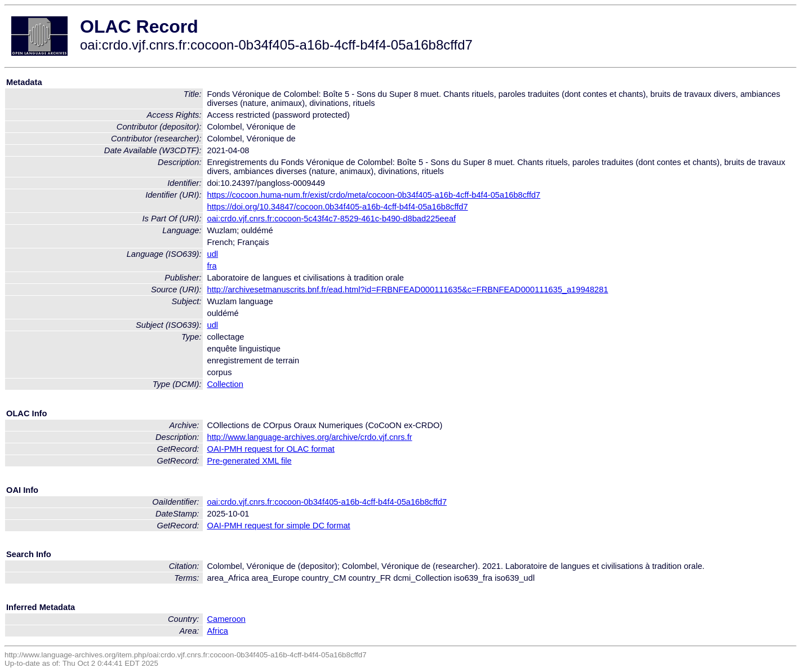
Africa (218, 631)
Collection (225, 384)
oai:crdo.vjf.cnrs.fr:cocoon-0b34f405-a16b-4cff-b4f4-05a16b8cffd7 (327, 502)
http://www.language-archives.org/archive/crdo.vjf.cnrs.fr (310, 437)
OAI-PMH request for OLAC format (271, 449)
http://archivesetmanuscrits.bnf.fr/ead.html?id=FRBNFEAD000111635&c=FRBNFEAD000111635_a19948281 (408, 290)
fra (212, 266)
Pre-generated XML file (250, 461)
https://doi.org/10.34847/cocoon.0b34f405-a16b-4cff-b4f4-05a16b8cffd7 (338, 207)
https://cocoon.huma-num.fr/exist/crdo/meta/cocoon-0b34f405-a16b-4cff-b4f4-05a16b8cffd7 (374, 195)
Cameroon (226, 619)
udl (213, 254)
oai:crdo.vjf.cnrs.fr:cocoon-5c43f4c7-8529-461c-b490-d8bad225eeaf (332, 219)
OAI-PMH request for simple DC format (279, 526)
